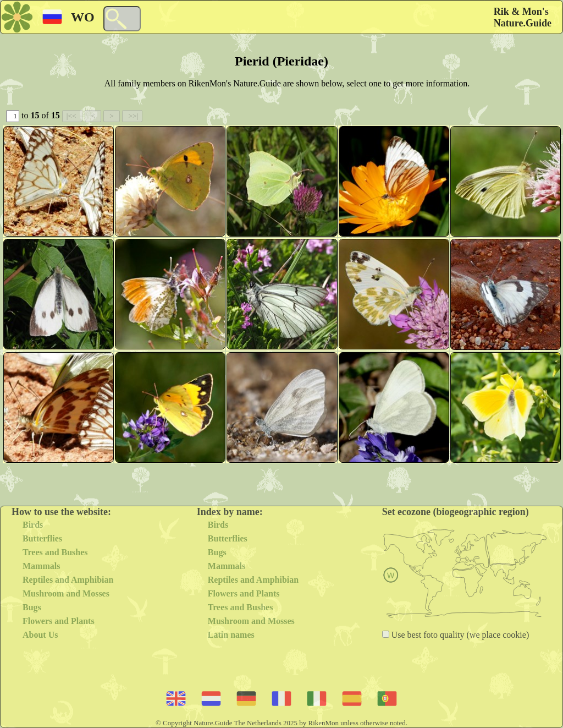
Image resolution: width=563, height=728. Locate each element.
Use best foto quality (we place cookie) (459, 635)
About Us (40, 635)
